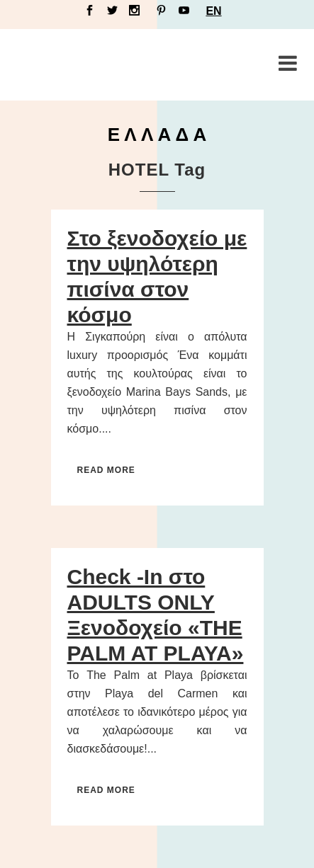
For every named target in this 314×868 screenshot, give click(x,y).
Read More (106, 470)
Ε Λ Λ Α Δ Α (157, 135)
